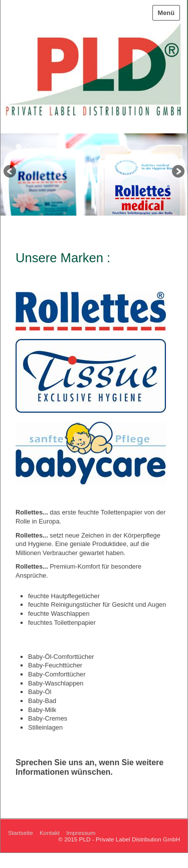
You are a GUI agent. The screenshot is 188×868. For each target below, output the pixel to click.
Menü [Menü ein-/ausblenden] (166, 13)
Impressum (81, 833)
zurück (11, 172)
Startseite (21, 833)
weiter (177, 172)
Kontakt (50, 833)
